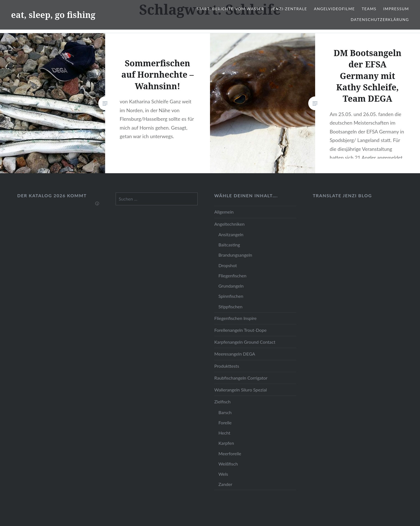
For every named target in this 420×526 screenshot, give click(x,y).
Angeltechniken (229, 224)
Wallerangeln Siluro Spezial (240, 390)
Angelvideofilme (334, 9)
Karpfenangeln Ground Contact (245, 342)
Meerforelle (230, 453)
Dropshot (228, 265)
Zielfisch (222, 402)
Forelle (225, 423)
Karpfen (226, 443)
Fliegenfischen (232, 276)
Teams (369, 9)
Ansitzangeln (231, 234)
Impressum (396, 9)
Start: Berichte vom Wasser (230, 9)
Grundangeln (231, 286)
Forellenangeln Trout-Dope (240, 330)
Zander (225, 484)
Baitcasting (229, 245)
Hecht (224, 433)
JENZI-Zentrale (289, 9)
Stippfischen (230, 307)
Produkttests (227, 366)
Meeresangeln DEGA (235, 354)
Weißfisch (228, 464)
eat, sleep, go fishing (53, 15)
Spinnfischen (231, 296)
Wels (223, 474)
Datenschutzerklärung (380, 19)
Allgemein (224, 212)
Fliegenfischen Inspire (235, 318)
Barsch (225, 412)
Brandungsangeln (235, 255)
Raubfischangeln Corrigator (241, 378)
